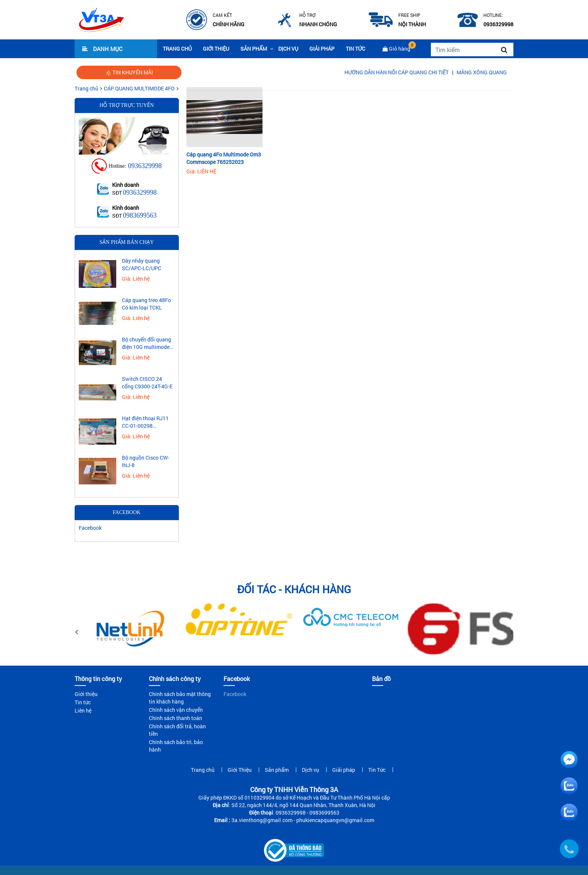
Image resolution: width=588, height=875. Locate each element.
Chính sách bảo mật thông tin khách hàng (180, 698)
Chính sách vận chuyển (176, 710)
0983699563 (140, 215)
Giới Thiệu (216, 49)
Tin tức (83, 702)
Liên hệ (83, 710)
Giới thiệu (86, 694)
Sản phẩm (254, 49)
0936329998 (145, 166)
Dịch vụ (288, 49)
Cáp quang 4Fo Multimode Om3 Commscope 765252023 (224, 158)
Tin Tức (355, 49)
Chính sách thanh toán (175, 718)
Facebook (90, 528)
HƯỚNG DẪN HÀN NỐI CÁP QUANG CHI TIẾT (407, 72)
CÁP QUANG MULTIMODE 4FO (139, 88)
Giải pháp (322, 49)
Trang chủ (177, 49)
